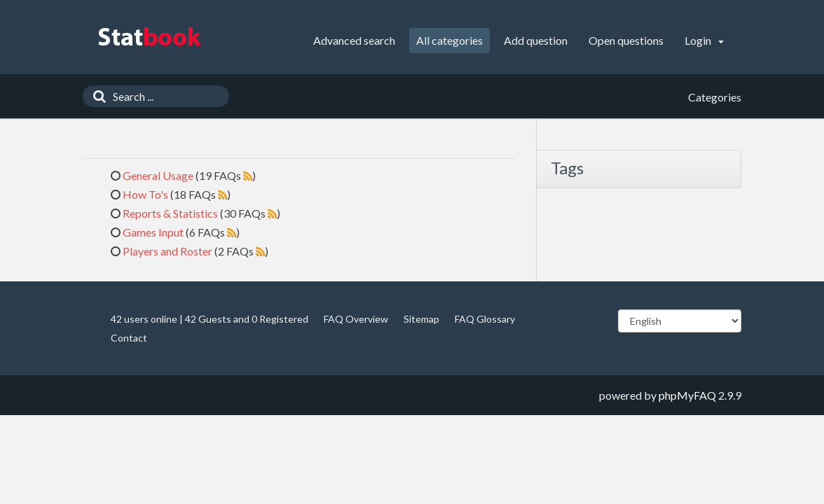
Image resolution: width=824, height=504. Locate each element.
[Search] (96, 96)
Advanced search (354, 40)
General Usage (158, 175)
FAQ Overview (356, 319)
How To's (145, 194)
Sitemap (421, 319)
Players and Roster (167, 251)
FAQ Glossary (485, 319)
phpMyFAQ (687, 395)
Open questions (626, 40)
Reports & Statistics (170, 213)
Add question (536, 40)
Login (704, 40)
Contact (129, 338)
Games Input (153, 232)
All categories (449, 40)
